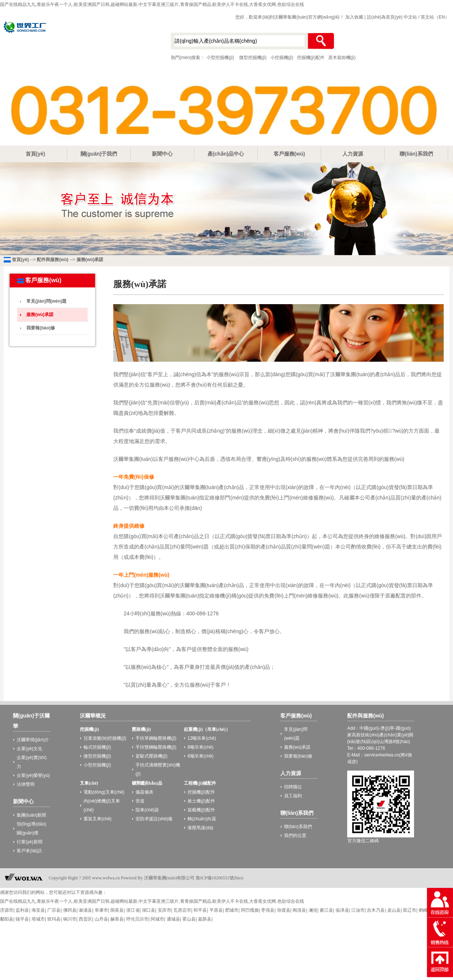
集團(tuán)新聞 (31, 815)
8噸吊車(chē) (201, 747)
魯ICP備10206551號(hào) (219, 878)
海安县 (38, 910)
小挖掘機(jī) (282, 58)
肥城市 (232, 910)
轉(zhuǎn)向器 (202, 819)
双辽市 (410, 910)
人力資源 (353, 154)
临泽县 (342, 910)
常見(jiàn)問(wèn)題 (46, 301)
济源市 (7, 910)
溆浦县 (85, 910)
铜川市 (70, 919)
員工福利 (293, 796)
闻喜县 (117, 910)
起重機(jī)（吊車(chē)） (207, 729)
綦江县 (326, 910)
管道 (140, 801)
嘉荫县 (205, 919)
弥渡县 (284, 910)
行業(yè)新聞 (30, 842)
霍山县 (189, 919)
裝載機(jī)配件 (201, 810)
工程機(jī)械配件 (200, 783)
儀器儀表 (144, 792)
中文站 (410, 17)
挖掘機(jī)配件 (311, 58)
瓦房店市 (182, 910)
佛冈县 (70, 910)
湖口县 (149, 910)
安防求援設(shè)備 (154, 819)
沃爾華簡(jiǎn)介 (33, 740)
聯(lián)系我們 (416, 154)
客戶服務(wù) (289, 154)
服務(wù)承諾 (90, 260)
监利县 (22, 910)
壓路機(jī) (141, 729)
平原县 (216, 910)
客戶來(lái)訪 (29, 851)
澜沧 (313, 910)
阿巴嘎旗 (250, 910)
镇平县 (22, 919)
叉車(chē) (89, 783)
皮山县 (394, 910)
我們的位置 (295, 836)
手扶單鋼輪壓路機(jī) (156, 738)
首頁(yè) (35, 154)
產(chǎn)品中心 (226, 154)
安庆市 (164, 910)
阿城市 (157, 919)
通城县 (173, 919)
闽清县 (299, 910)
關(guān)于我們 (99, 154)
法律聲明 (26, 784)
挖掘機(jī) (89, 729)
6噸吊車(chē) (201, 756)
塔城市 (38, 919)
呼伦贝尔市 (137, 919)
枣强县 (268, 910)
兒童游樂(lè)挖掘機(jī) (105, 738)
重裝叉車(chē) (97, 819)
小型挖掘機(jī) (78, 42)
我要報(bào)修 (41, 328)
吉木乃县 (376, 910)
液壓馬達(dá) (200, 828)
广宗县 (54, 910)
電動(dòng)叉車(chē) (104, 792)
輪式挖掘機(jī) (97, 747)
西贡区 (85, 919)
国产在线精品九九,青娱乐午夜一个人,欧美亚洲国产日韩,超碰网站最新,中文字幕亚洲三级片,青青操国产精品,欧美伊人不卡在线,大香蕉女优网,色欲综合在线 (152, 4)
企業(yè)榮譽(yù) (33, 775)
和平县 (200, 910)
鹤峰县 (426, 910)
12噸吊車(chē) (202, 738)
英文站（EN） (435, 17)
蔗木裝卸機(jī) (342, 58)
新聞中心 (162, 154)
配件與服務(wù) (53, 260)
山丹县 (101, 919)
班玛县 (54, 919)
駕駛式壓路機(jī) (151, 756)
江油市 (358, 910)
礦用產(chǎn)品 (147, 783)
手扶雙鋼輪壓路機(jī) (156, 747)
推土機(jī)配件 (201, 801)
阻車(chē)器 (147, 810)
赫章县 (117, 919)
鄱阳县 (7, 919)
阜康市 (101, 910)
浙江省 (133, 910)
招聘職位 (293, 787)
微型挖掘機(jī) (253, 58)
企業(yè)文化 (30, 749)
